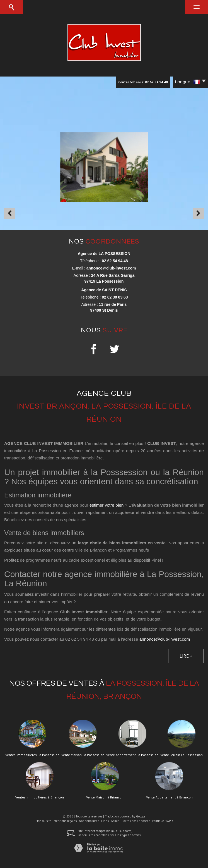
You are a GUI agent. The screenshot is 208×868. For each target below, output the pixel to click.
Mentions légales (65, 821)
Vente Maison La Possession (83, 755)
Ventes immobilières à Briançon (40, 797)
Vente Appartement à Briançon (169, 797)
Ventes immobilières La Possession (32, 755)
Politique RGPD (163, 821)
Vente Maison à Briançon (105, 797)
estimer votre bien (107, 505)
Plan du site (43, 821)
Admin (115, 821)
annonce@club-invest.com (111, 268)
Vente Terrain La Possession (182, 755)
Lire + (186, 656)
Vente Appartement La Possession (132, 755)
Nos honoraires (89, 821)
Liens (105, 821)
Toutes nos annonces (136, 821)
